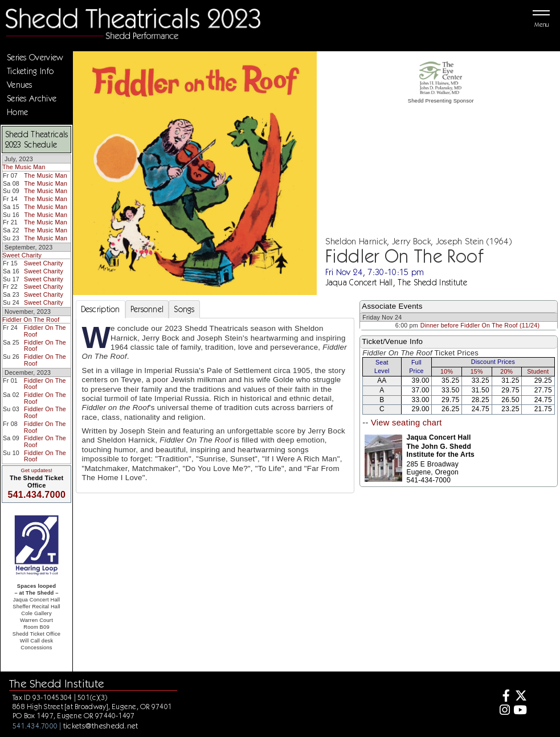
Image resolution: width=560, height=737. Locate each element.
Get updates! (36, 470)
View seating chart (406, 423)
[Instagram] (503, 711)
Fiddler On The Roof (31, 320)
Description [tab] (101, 309)
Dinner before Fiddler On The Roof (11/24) (480, 325)
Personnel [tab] (147, 309)
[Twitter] (520, 697)
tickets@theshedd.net (101, 726)
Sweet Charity (22, 255)
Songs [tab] (184, 309)
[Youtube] (520, 711)
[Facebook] (503, 697)
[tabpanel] (215, 406)
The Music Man (24, 167)
